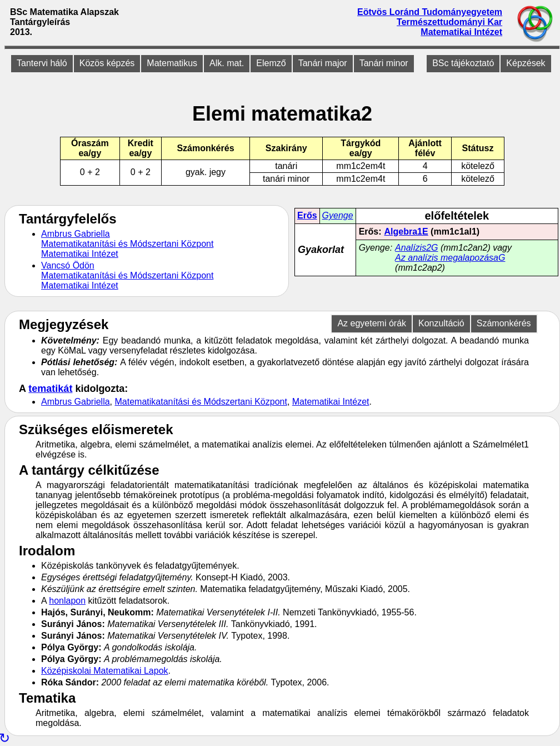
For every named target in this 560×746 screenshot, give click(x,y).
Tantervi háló (42, 63)
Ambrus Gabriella (76, 234)
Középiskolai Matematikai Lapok (105, 671)
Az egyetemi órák (372, 323)
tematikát (50, 389)
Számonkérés (504, 323)
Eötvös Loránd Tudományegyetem (430, 12)
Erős (307, 215)
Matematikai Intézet (461, 32)
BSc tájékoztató (463, 63)
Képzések (526, 63)
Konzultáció (441, 323)
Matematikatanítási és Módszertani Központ (127, 244)
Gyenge (338, 215)
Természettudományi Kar (449, 22)
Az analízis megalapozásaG (450, 258)
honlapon (67, 601)
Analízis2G (416, 248)
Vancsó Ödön (68, 265)
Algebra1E (406, 232)
